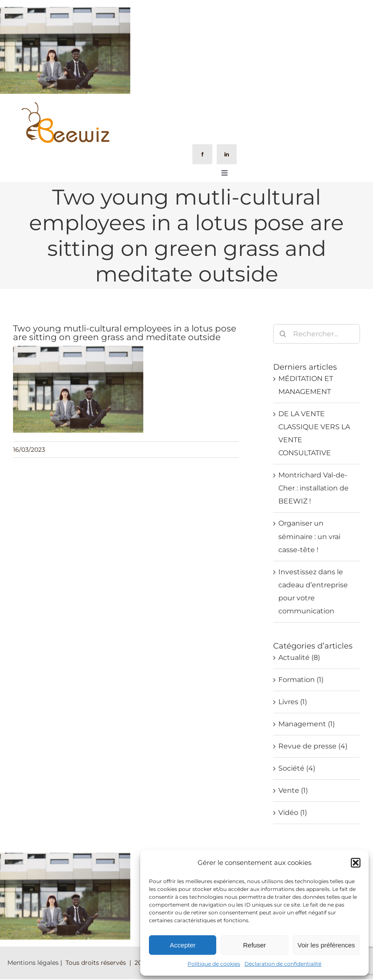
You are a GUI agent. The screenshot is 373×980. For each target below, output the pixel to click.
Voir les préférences (326, 945)
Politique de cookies (214, 964)
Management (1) (307, 724)
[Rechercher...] (317, 334)
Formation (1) (301, 680)
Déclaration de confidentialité (283, 964)
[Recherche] (283, 334)
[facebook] (202, 154)
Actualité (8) (299, 657)
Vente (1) (293, 790)
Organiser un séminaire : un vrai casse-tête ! (309, 536)
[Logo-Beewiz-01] (65, 104)
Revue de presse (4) (313, 746)
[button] (356, 863)
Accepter (183, 945)
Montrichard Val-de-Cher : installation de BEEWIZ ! (314, 488)
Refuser (255, 945)
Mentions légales (33, 963)
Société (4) (297, 768)
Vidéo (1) (293, 813)
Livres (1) (293, 702)
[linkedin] (227, 154)
